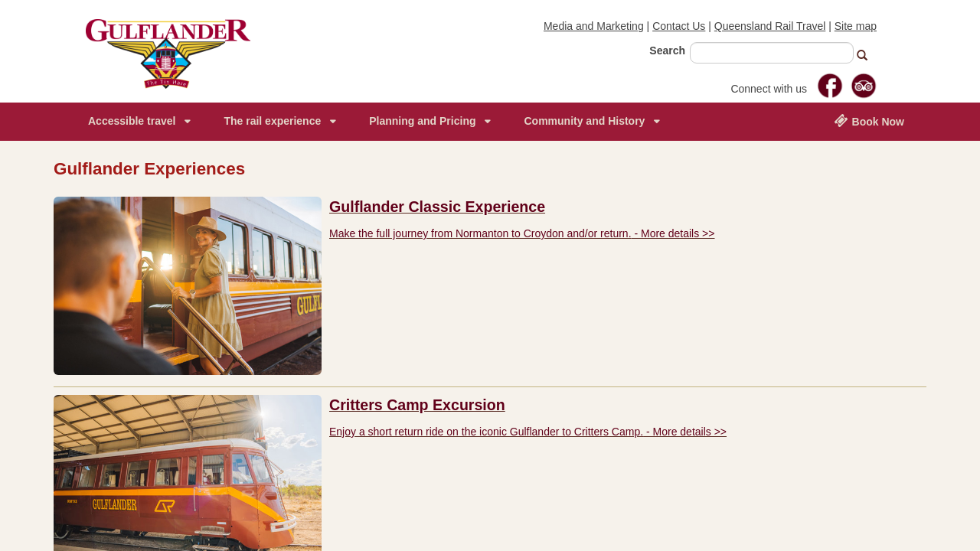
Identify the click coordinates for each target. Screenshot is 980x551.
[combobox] (772, 53)
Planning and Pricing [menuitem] (422, 121)
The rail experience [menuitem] (272, 121)
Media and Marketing (594, 26)
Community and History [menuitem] (584, 121)
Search (667, 51)
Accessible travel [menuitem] (132, 121)
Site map (856, 26)
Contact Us (679, 26)
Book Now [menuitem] (869, 121)
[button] (868, 57)
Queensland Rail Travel (770, 26)
